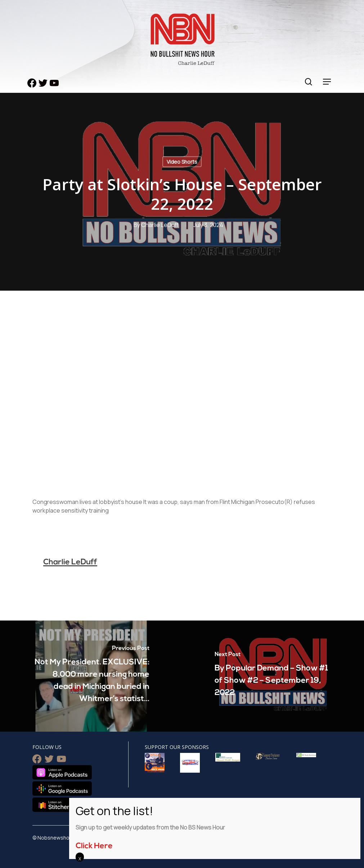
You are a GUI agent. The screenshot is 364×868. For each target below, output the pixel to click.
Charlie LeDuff (160, 225)
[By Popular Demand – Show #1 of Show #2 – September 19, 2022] (273, 676)
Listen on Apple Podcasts (62, 772)
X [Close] (80, 859)
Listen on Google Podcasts (62, 789)
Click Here (94, 846)
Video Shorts (182, 162)
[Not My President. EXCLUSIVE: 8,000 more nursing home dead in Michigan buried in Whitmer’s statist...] (91, 676)
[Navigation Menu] (327, 82)
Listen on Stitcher (52, 805)
